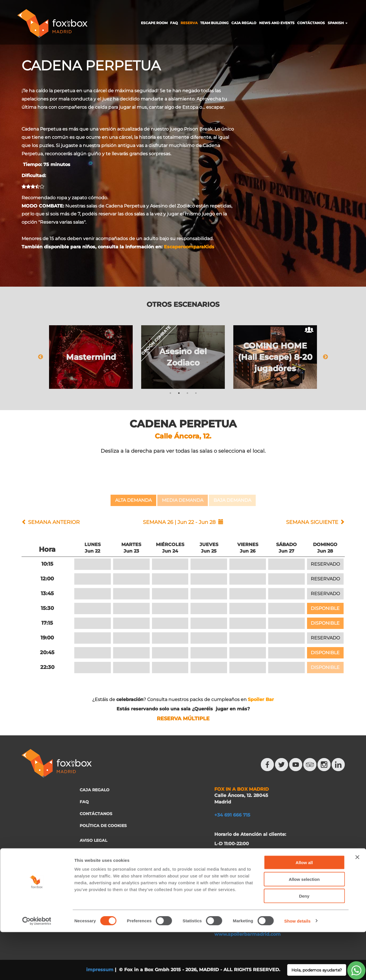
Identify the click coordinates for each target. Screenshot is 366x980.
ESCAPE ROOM (154, 23)
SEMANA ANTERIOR (54, 522)
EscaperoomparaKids (189, 247)
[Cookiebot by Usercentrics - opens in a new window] (37, 969)
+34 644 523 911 (282, 869)
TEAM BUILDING (214, 23)
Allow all (304, 910)
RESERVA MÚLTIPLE (183, 719)
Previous (41, 357)
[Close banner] (357, 905)
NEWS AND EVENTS (277, 23)
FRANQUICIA (93, 879)
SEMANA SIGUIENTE (312, 522)
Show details (298, 969)
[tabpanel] (91, 357)
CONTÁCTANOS (311, 23)
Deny (304, 944)
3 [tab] (187, 393)
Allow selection (304, 927)
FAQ (174, 23)
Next (325, 357)
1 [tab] (170, 393)
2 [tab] (179, 393)
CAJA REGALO (244, 23)
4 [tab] (196, 393)
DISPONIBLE (325, 608)
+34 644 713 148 (234, 869)
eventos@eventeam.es (242, 878)
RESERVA (189, 23)
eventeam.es (296, 878)
